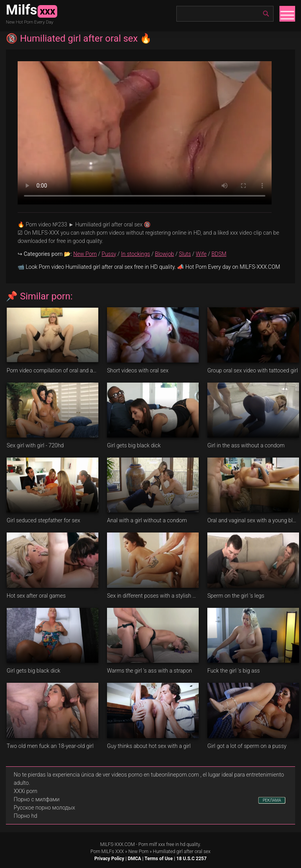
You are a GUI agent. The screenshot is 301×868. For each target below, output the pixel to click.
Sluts (185, 254)
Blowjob (164, 254)
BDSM (219, 254)
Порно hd (25, 816)
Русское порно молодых (44, 808)
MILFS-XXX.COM (117, 844)
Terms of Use (159, 859)
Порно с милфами (37, 799)
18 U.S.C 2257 (191, 859)
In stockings (136, 254)
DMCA (134, 859)
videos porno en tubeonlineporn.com (155, 775)
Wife (201, 254)
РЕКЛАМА (272, 800)
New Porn (85, 254)
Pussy (109, 254)
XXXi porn (25, 791)
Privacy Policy (109, 859)
